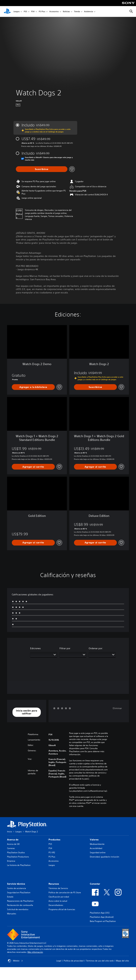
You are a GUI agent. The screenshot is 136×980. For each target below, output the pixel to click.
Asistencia (88, 12)
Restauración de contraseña (20, 905)
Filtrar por (65, 648)
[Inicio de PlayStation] (7, 11)
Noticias (66, 12)
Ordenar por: (96, 648)
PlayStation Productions (18, 857)
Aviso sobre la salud (58, 901)
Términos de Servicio (58, 888)
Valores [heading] (94, 840)
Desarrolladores (56, 905)
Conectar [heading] (95, 884)
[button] (27, 712)
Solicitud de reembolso (18, 909)
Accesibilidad (96, 848)
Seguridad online (98, 852)
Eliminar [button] (117, 708)
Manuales (12, 914)
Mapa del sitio (122, 961)
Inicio (10, 832)
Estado (10, 897)
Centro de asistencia (17, 888)
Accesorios (54, 12)
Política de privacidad (74, 961)
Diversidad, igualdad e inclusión (104, 857)
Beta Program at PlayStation (103, 921)
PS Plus (42, 12)
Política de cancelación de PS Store (65, 892)
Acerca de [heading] (13, 840)
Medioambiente (97, 844)
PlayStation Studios (16, 852)
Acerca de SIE (13, 844)
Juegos (17, 12)
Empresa (11, 861)
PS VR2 (52, 852)
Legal (59, 961)
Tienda (77, 12)
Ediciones (35, 648)
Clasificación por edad (59, 897)
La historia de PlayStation (19, 865)
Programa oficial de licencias (62, 909)
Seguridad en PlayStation (19, 892)
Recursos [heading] (54, 884)
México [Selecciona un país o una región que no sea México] (15, 961)
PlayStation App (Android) (102, 917)
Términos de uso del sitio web (100, 961)
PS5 (25, 12)
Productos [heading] (54, 840)
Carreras (11, 848)
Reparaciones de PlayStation (20, 901)
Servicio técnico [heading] (16, 884)
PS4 (33, 12)
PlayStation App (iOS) (100, 913)
